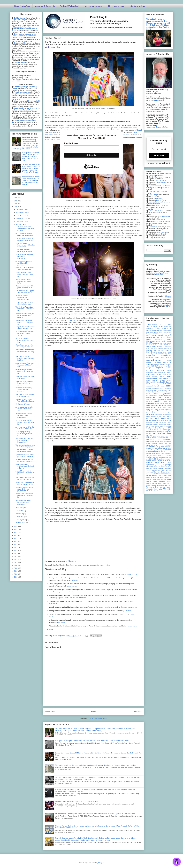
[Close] (122, 131)
